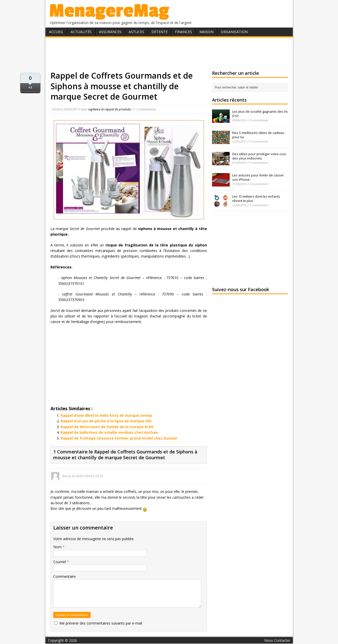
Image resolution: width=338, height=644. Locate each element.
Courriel (60, 562)
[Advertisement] (169, 54)
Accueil (56, 32)
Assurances (110, 32)
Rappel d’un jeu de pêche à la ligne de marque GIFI (106, 421)
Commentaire (64, 576)
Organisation (234, 32)
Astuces (136, 32)
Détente (160, 32)
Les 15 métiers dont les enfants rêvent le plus (256, 199)
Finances (184, 32)
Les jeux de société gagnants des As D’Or (260, 114)
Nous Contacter (277, 640)
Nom (58, 547)
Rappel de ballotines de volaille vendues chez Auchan (109, 432)
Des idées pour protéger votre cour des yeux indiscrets (259, 156)
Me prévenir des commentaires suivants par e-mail (101, 623)
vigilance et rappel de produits (110, 109)
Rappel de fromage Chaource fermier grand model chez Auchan (119, 438)
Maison (206, 32)
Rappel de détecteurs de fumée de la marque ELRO (107, 427)
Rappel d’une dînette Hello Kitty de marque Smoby (106, 415)
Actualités (81, 32)
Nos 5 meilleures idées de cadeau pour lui (258, 135)
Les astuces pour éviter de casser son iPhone (258, 177)
